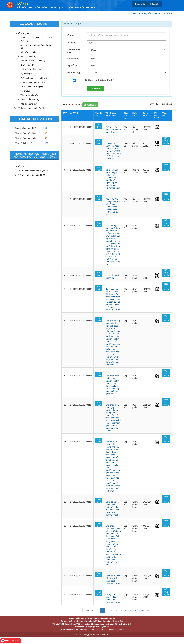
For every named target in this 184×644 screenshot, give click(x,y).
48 (46, 138)
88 (46, 133)
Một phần (99, 142)
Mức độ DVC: (73, 58)
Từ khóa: (71, 35)
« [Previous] (97, 610)
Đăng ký (155, 4)
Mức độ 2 (99, 126)
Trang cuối (144, 610)
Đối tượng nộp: (74, 73)
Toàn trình (99, 224)
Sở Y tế (23, 4)
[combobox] (127, 43)
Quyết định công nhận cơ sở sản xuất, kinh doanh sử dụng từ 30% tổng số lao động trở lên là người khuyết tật (113, 151)
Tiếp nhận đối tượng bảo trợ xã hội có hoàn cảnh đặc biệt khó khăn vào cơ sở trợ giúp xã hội (113, 207)
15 (46, 128)
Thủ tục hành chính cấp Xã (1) (31, 175)
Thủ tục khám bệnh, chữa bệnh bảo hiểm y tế (113, 130)
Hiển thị (151, 104)
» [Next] (135, 610)
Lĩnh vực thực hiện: (73, 51)
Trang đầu (89, 610)
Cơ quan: (71, 43)
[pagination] (158, 104)
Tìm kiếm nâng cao (73, 24)
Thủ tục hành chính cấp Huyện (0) (33, 171)
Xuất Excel (90, 105)
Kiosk (158, 14)
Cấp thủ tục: (73, 65)
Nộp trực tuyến (166, 141)
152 (46, 143)
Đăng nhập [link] (140, 4)
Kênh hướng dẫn (142, 14)
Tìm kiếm (96, 88)
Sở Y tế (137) (24, 166)
